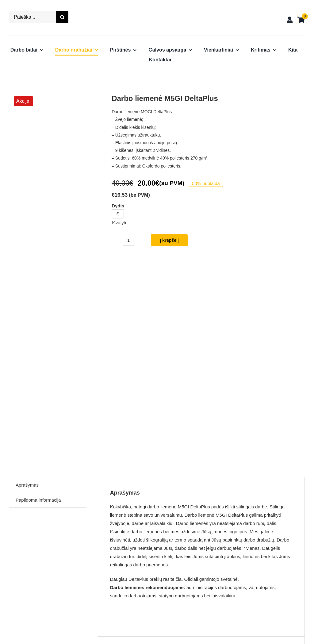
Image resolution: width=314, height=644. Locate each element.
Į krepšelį (169, 240)
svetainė (229, 372)
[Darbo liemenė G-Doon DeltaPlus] (222, 518)
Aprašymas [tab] (27, 278)
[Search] (62, 17)
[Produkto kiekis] (128, 240)
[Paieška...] (33, 17)
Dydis (118, 206)
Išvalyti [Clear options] (119, 223)
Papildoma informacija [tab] (38, 293)
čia (179, 372)
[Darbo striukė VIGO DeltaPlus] (71, 518)
